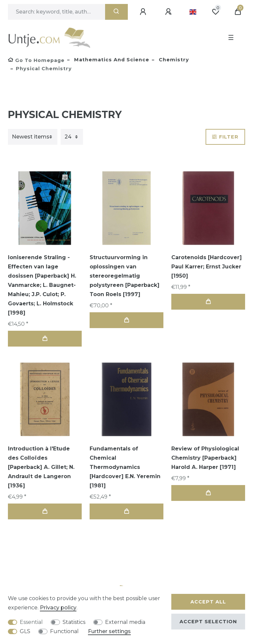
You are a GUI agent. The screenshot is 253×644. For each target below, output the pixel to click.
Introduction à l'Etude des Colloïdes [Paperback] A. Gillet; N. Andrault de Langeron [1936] (41, 467)
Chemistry (173, 60)
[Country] (193, 12)
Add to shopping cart (45, 338)
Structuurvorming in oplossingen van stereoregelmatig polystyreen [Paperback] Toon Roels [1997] (125, 276)
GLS (25, 631)
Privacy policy (58, 608)
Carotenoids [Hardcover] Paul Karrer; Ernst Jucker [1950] (207, 267)
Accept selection (208, 622)
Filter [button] (225, 137)
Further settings (109, 631)
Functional (64, 631)
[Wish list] (215, 12)
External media (125, 622)
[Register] (169, 12)
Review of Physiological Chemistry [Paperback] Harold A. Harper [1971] (205, 458)
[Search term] (56, 12)
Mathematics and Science (111, 60)
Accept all (208, 602)
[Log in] (144, 12)
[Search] (116, 12)
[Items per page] (72, 137)
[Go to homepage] (36, 60)
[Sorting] (33, 137)
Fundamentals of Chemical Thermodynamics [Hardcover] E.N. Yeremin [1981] (125, 467)
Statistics (74, 622)
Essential (31, 622)
